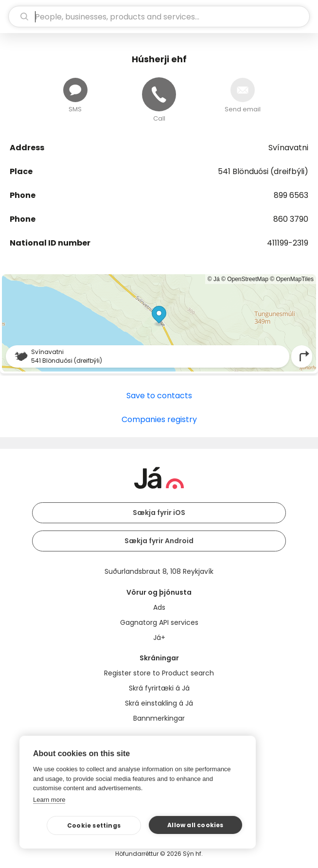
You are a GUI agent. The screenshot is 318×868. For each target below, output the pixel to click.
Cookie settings (94, 825)
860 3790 (291, 219)
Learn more (49, 800)
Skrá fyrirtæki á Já (159, 688)
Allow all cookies (195, 825)
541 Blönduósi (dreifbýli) (263, 171)
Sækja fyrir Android (159, 541)
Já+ (159, 638)
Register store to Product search (159, 673)
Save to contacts (159, 396)
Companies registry (159, 419)
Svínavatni (288, 148)
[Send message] (75, 90)
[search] (159, 17)
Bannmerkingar (159, 718)
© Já (214, 279)
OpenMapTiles (295, 279)
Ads (159, 607)
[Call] (159, 94)
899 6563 (291, 195)
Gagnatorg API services (159, 622)
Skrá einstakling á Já (159, 703)
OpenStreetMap (248, 279)
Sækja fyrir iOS (159, 513)
